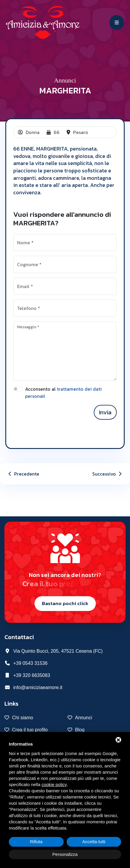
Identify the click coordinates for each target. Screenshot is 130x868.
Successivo (108, 474)
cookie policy (54, 784)
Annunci (65, 80)
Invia (105, 412)
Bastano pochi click (65, 603)
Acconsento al (63, 392)
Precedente (23, 474)
